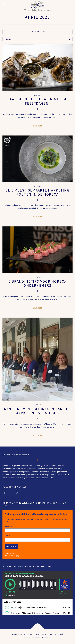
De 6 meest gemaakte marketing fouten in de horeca (37, 192)
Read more (38, 126)
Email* (7, 536)
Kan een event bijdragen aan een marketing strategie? (37, 411)
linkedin (12, 493)
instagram (18, 493)
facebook (7, 493)
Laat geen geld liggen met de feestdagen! (38, 101)
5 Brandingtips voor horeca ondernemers (37, 283)
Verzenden (11, 546)
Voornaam (9, 527)
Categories (36, 32)
